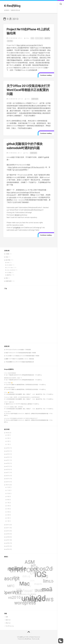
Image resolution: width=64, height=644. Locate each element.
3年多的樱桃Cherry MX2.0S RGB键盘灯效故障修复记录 (20, 362)
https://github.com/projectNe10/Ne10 (30, 45)
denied (17, 215)
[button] (61, 641)
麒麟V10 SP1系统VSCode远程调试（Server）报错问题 (20, 359)
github (18, 228)
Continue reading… (46, 75)
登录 (7, 617)
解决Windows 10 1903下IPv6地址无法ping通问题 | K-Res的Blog (23, 404)
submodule (19, 170)
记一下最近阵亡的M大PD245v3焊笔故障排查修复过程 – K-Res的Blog (24, 375)
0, (21, 38)
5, (21, 153)
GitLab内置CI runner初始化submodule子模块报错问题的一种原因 (22, 356)
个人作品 (9, 273)
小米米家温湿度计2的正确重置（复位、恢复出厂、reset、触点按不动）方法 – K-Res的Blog (30, 394)
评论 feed (8, 623)
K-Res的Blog (12, 6)
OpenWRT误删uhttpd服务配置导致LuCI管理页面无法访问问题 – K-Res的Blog (26, 385)
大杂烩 (7, 254)
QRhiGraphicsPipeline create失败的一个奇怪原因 (18, 350)
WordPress (28, 639)
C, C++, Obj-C (39, 38)
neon (37, 48)
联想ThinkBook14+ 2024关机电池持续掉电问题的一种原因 (21, 353)
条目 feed (8, 620)
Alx (38, 639)
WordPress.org (10, 626)
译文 (7, 278)
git (45, 157)
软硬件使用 (35, 99)
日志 (7, 257)
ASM (32, 38)
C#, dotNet (9, 265)
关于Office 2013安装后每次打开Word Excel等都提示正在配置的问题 (28, 90)
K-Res (27, 38)
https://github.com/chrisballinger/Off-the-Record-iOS (26, 167)
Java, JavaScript (11, 270)
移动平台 (47, 38)
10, (22, 99)
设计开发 (10, 41)
